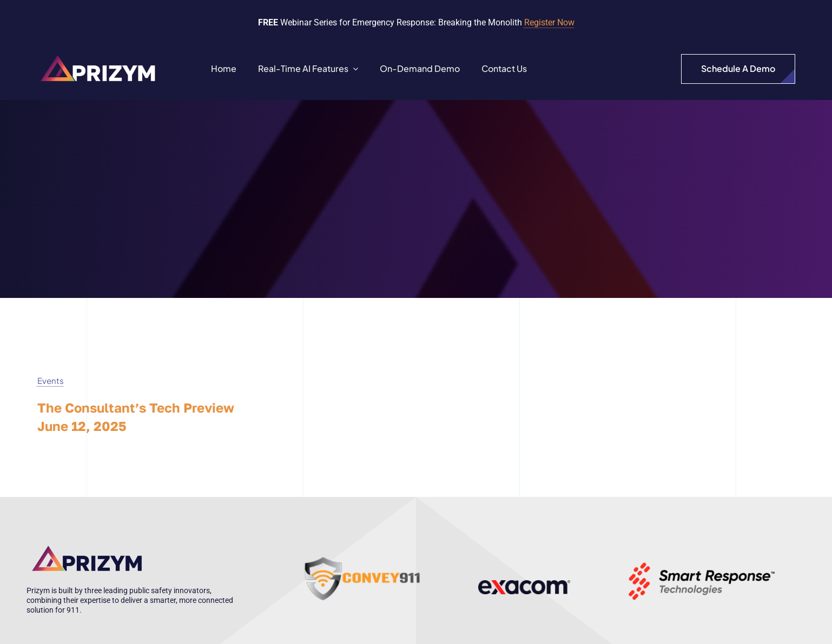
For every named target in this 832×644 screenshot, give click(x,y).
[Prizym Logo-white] (99, 54)
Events (51, 380)
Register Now (549, 22)
